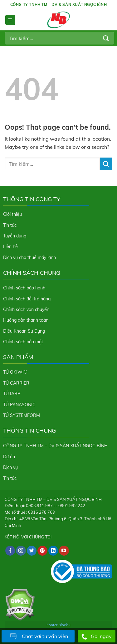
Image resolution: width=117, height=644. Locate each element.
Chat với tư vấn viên (38, 637)
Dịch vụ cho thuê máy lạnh (29, 257)
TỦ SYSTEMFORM (22, 415)
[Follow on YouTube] (64, 551)
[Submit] (106, 38)
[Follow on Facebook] (10, 551)
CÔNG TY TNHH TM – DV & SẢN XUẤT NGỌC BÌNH (55, 446)
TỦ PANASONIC (19, 405)
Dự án (9, 457)
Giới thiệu (12, 214)
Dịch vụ (10, 467)
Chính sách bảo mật (23, 342)
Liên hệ (10, 247)
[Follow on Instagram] (21, 551)
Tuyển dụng (15, 236)
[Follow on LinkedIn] (53, 551)
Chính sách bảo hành (24, 288)
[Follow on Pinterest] (42, 551)
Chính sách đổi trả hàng (27, 299)
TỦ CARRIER (16, 383)
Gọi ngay (97, 636)
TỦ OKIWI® (15, 372)
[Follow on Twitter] (32, 551)
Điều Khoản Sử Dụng (24, 331)
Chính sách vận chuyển (26, 309)
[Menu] (10, 20)
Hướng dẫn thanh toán (26, 320)
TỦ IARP (12, 394)
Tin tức (10, 225)
